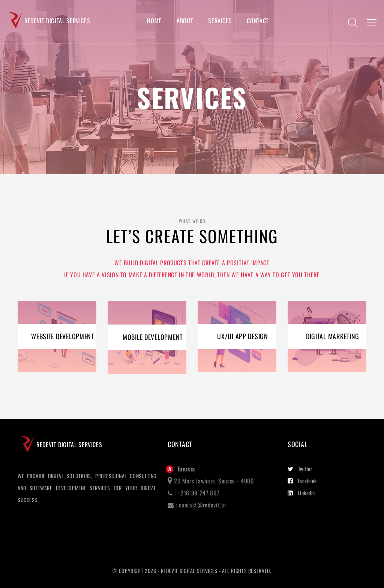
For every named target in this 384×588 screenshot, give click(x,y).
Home (154, 21)
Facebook (302, 481)
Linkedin (301, 493)
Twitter (300, 469)
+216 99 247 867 (199, 493)
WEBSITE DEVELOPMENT (63, 336)
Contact (258, 21)
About (185, 21)
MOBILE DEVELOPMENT (153, 337)
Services (220, 21)
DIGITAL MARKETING (333, 336)
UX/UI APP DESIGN (243, 336)
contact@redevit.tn (203, 505)
